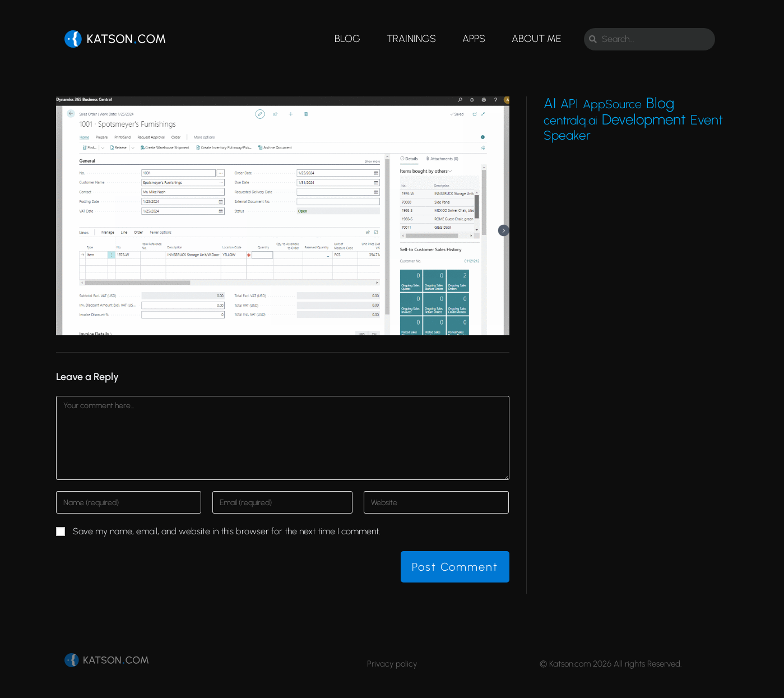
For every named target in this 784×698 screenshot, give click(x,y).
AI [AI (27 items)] (550, 103)
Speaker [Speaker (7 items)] (567, 136)
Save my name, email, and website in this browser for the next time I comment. (227, 531)
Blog (347, 39)
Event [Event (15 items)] (707, 120)
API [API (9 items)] (569, 104)
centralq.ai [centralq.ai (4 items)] (570, 121)
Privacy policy (392, 664)
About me (537, 39)
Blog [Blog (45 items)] (660, 103)
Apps (474, 39)
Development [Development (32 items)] (644, 119)
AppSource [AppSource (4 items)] (612, 104)
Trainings (411, 39)
